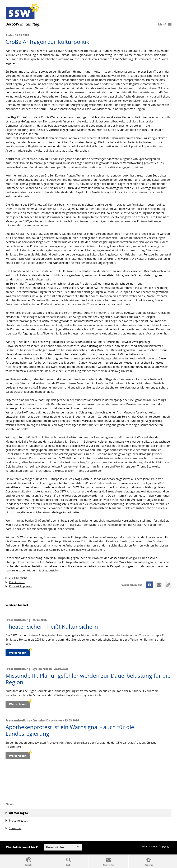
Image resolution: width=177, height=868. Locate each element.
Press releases (17, 821)
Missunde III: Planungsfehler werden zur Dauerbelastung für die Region (88, 679)
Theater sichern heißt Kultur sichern (52, 627)
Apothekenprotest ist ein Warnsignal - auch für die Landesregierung (70, 730)
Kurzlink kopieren (19, 586)
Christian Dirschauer (47, 720)
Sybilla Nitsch (42, 669)
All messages (17, 813)
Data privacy (149, 846)
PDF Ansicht (15, 582)
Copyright (165, 846)
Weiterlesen (20, 652)
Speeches (13, 828)
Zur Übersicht (16, 578)
